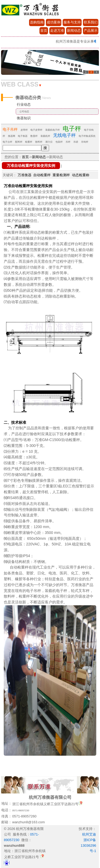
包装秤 (59, 142)
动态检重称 (81, 175)
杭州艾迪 (89, 834)
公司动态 (24, 112)
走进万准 (57, 30)
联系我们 (91, 22)
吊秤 (68, 142)
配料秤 (19, 142)
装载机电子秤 (53, 130)
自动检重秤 (42, 175)
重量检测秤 (61, 175)
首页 (44, 30)
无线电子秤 (64, 135)
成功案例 (54, 22)
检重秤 (29, 142)
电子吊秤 (10, 129)
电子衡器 (23, 136)
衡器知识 (24, 118)
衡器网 (12, 136)
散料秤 (39, 142)
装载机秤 (45, 136)
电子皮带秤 (36, 130)
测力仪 (49, 142)
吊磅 (76, 142)
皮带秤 (24, 130)
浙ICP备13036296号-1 (89, 846)
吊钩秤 (85, 142)
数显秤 (34, 136)
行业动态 (24, 104)
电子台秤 (7, 142)
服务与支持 (72, 22)
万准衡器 (25, 175)
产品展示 (91, 30)
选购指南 (37, 22)
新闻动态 (74, 30)
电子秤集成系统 (87, 136)
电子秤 (72, 129)
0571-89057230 (21, 811)
